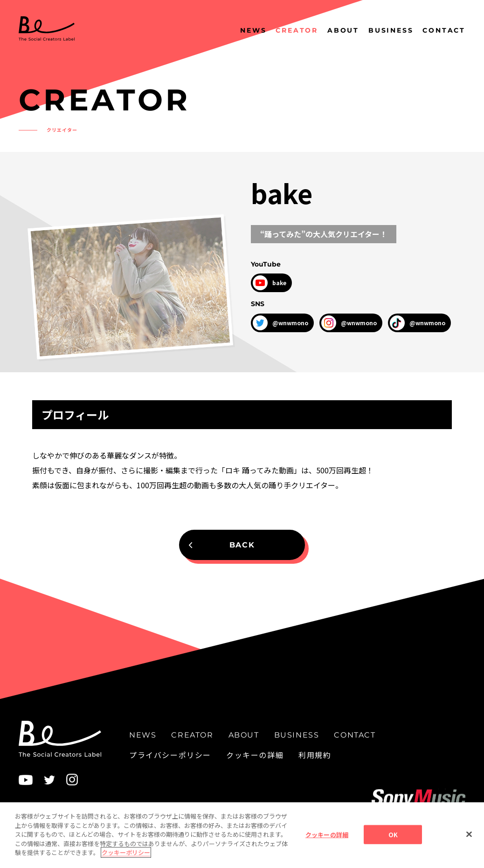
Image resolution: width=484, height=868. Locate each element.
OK (393, 839)
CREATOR (297, 30)
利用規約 (315, 755)
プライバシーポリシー (170, 755)
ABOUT (343, 30)
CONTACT (444, 30)
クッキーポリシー (126, 858)
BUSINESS (391, 30)
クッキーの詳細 (255, 755)
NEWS (253, 30)
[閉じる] (469, 839)
